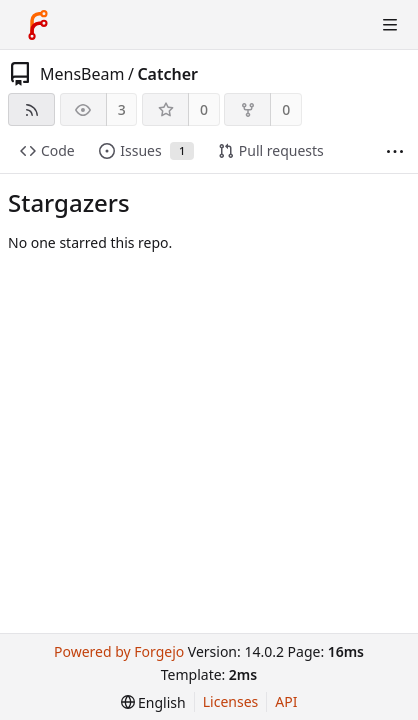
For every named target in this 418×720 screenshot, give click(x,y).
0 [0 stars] (204, 109)
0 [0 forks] (286, 109)
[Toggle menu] (390, 25)
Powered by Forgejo (119, 651)
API (286, 701)
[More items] (395, 151)
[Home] (38, 25)
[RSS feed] (31, 109)
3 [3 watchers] (122, 109)
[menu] (153, 702)
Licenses (231, 701)
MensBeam (82, 74)
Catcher (167, 74)
